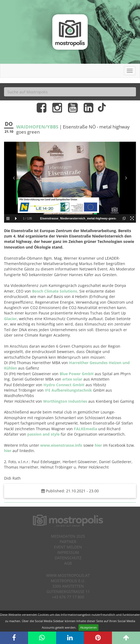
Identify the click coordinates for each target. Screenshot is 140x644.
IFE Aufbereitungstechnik (68, 390)
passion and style (43, 434)
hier (98, 445)
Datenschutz (68, 558)
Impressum (68, 552)
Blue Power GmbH (77, 374)
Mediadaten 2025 (68, 536)
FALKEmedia (86, 429)
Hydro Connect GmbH (64, 385)
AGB (68, 563)
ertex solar (73, 379)
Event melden (68, 547)
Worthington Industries (65, 401)
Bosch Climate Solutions (55, 291)
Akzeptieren (88, 627)
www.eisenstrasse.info (61, 445)
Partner (68, 542)
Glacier (10, 319)
